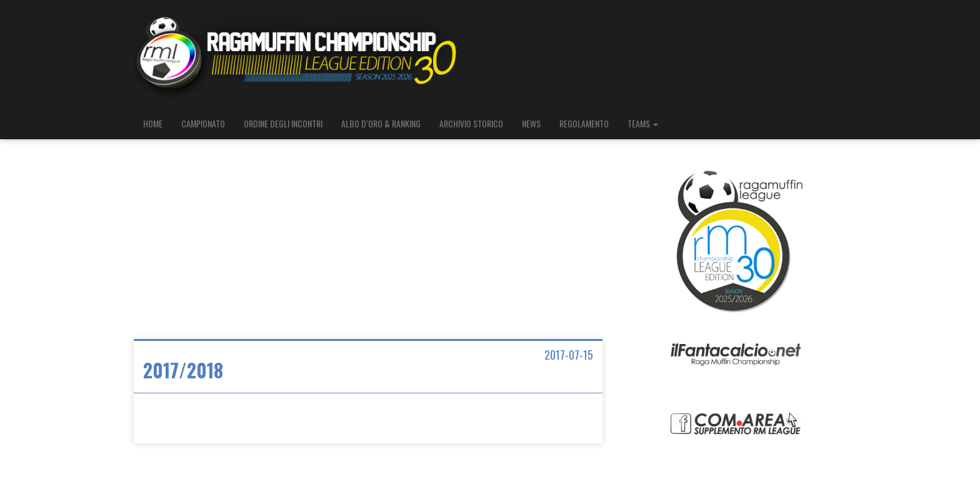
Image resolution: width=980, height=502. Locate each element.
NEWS (531, 123)
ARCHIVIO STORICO (471, 123)
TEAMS (643, 123)
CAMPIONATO (203, 123)
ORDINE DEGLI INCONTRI (283, 123)
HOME (153, 123)
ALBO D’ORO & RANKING (381, 123)
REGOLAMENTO (584, 123)
